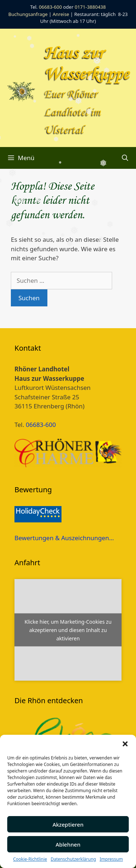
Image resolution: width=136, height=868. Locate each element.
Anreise (61, 14)
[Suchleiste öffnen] (125, 158)
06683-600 (50, 7)
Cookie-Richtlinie (30, 859)
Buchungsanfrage (28, 14)
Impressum (111, 859)
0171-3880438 (90, 7)
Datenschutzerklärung (73, 859)
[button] (125, 744)
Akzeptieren (68, 824)
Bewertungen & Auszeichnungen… (64, 538)
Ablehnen (68, 844)
